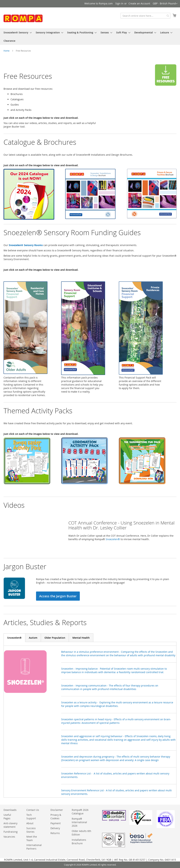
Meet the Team (32, 838)
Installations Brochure (79, 842)
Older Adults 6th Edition (81, 833)
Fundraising (11, 832)
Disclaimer (57, 810)
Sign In (119, 3)
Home (7, 51)
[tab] (14, 638)
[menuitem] (17, 32)
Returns (55, 833)
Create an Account (139, 3)
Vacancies (9, 837)
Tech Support (31, 817)
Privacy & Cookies (56, 817)
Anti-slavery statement (10, 825)
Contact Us (33, 810)
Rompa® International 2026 (79, 822)
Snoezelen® (113, 539)
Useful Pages (7, 817)
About (30, 823)
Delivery (55, 828)
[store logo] (30, 19)
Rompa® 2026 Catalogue (80, 812)
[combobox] (145, 16)
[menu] (90, 37)
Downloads (10, 810)
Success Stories (31, 830)
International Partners (34, 847)
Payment (56, 823)
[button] (165, 4)
